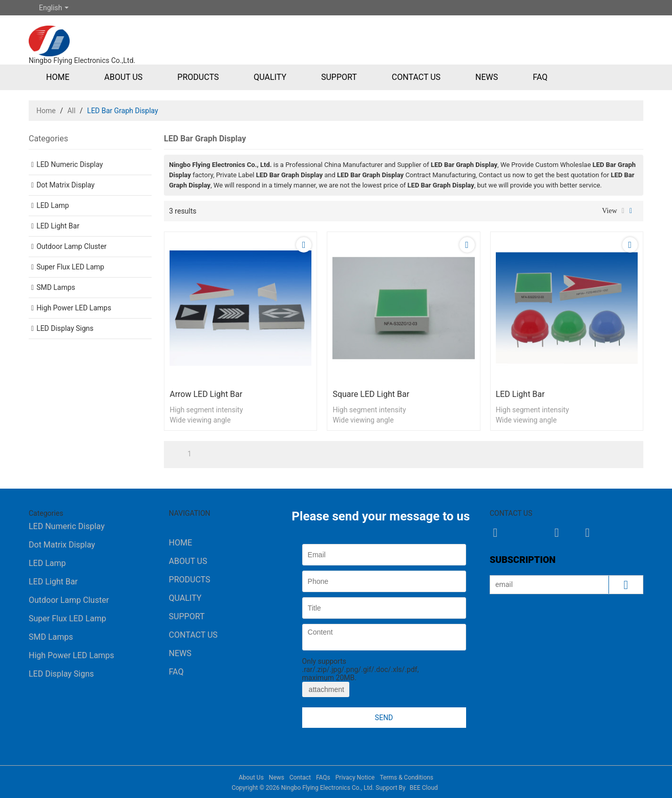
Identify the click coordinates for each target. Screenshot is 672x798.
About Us (123, 77)
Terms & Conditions (406, 778)
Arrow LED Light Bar (206, 394)
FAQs (323, 778)
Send (384, 718)
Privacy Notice (355, 778)
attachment (326, 689)
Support (339, 77)
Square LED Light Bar (371, 394)
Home (58, 77)
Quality (270, 77)
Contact (300, 778)
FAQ (540, 77)
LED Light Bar (520, 394)
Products (198, 77)
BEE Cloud (424, 788)
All (71, 111)
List (623, 211)
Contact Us (416, 77)
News (487, 77)
